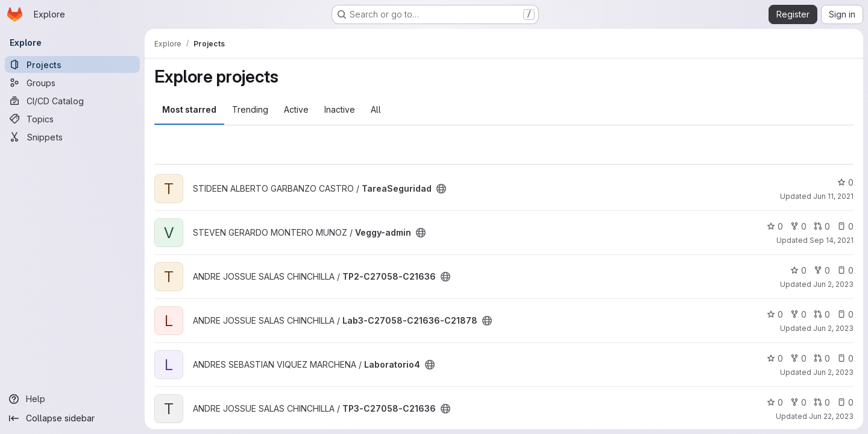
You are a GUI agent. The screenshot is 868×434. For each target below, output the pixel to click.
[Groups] (72, 83)
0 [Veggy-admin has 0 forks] (798, 226)
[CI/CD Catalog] (72, 101)
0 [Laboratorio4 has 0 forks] (798, 358)
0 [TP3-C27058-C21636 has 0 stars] (775, 402)
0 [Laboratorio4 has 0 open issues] (845, 358)
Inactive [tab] (340, 109)
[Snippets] (72, 137)
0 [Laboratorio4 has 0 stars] (775, 358)
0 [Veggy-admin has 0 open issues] (845, 226)
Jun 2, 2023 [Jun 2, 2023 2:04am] (833, 284)
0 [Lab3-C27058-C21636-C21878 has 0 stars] (775, 314)
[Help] (72, 399)
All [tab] (376, 109)
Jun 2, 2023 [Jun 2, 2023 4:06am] (833, 372)
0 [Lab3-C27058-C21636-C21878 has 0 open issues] (845, 314)
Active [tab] (296, 109)
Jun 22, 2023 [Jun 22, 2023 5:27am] (831, 416)
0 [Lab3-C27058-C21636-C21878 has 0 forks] (798, 314)
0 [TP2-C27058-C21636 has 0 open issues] (845, 270)
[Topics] (72, 119)
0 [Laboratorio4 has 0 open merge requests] (822, 358)
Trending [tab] (250, 109)
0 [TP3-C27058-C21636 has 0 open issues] (845, 402)
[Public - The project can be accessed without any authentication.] (441, 189)
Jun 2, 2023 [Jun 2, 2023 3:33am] (833, 328)
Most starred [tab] (189, 109)
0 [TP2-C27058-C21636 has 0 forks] (822, 270)
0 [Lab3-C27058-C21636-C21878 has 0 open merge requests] (822, 314)
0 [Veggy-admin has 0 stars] (775, 226)
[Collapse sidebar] (72, 418)
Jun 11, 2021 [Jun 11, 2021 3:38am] (833, 196)
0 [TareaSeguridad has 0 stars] (845, 182)
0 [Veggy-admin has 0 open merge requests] (822, 226)
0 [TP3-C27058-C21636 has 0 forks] (798, 402)
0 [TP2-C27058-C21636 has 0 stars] (798, 270)
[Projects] (72, 64)
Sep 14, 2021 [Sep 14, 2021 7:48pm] (832, 240)
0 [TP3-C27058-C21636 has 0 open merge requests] (822, 402)
